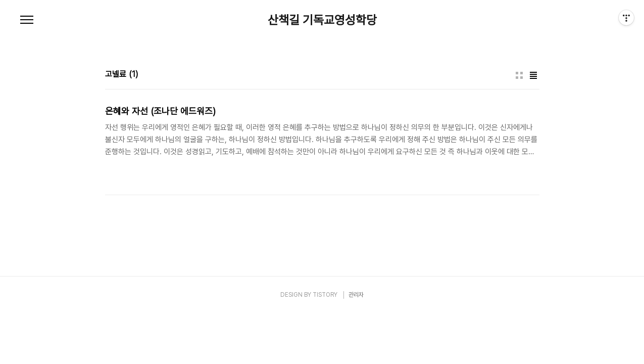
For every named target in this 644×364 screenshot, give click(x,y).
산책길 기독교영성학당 (322, 20)
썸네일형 (519, 75)
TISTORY (325, 295)
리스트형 (533, 75)
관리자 (356, 295)
